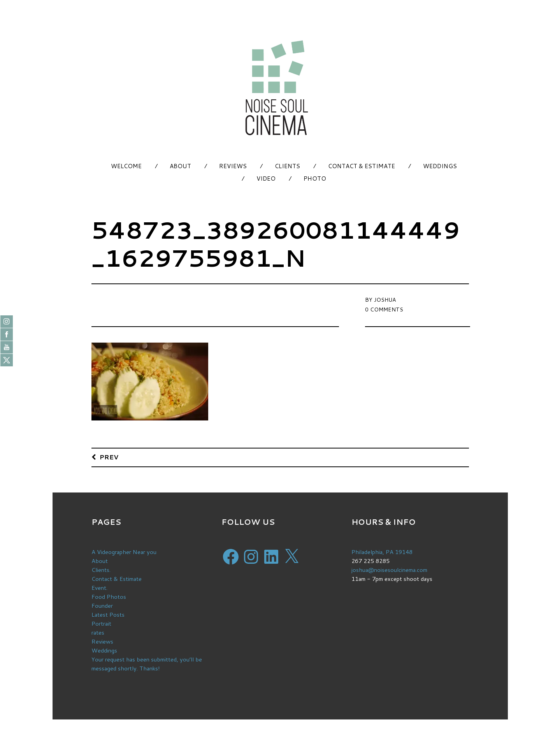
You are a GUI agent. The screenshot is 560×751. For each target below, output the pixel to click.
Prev (109, 457)
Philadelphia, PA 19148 (382, 552)
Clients (287, 166)
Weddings (440, 166)
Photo (315, 179)
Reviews (233, 166)
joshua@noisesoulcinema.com (389, 570)
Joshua (385, 300)
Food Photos (109, 597)
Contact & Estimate (362, 166)
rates (98, 632)
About (180, 166)
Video (266, 179)
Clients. (101, 570)
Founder (102, 606)
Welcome (126, 166)
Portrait (101, 623)
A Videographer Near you (124, 552)
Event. (99, 588)
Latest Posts (108, 615)
